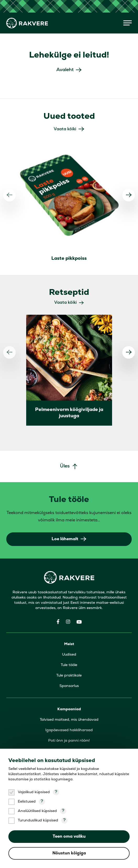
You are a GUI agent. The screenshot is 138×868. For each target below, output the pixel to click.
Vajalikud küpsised (34, 792)
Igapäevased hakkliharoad (69, 730)
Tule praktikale (69, 676)
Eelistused (27, 802)
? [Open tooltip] (56, 792)
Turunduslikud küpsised (38, 821)
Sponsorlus (69, 686)
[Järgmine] (129, 195)
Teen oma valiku (69, 837)
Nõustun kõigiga (69, 853)
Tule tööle (69, 665)
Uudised (69, 655)
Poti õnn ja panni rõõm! (69, 741)
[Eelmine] (9, 195)
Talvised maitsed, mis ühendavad (69, 720)
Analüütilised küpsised (37, 811)
